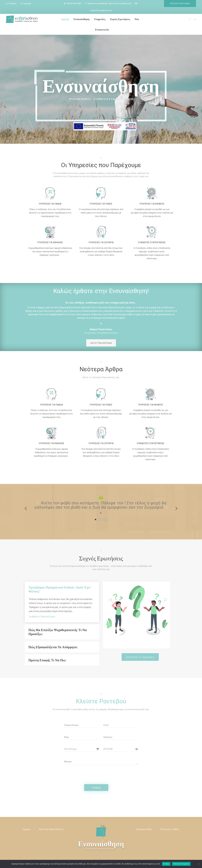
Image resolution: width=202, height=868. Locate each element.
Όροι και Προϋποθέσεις (51, 829)
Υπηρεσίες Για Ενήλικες (50, 242)
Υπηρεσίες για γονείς (101, 204)
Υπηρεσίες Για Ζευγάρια (101, 242)
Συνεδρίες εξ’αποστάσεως (152, 242)
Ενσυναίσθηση (101, 845)
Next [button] (176, 508)
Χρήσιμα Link (144, 829)
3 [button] (99, 519)
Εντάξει (166, 864)
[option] (101, 504)
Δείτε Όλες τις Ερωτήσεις (140, 657)
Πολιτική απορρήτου (181, 864)
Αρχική (27, 829)
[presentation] (84, 772)
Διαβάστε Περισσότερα (42, 616)
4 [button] (101, 519)
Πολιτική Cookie (170, 829)
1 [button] (95, 519)
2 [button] (97, 519)
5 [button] (103, 519)
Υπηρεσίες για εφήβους (152, 204)
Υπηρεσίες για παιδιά (50, 204)
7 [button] (107, 519)
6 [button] (105, 519)
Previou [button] (26, 508)
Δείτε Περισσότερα (101, 343)
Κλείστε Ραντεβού (180, 3)
